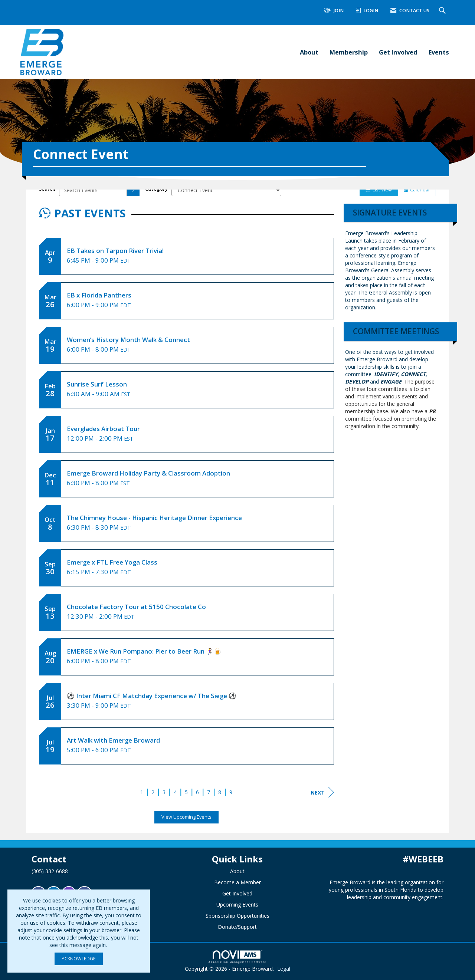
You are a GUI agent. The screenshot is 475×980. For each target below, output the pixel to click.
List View (379, 190)
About (309, 52)
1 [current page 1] (142, 792)
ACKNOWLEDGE (79, 959)
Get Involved (398, 52)
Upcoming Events (237, 905)
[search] (133, 190)
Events (439, 52)
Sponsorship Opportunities (237, 916)
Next (322, 792)
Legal (284, 969)
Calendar (417, 190)
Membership (349, 52)
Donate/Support (237, 927)
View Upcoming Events (186, 817)
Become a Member (237, 882)
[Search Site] (443, 11)
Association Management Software (237, 957)
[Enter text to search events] (93, 190)
